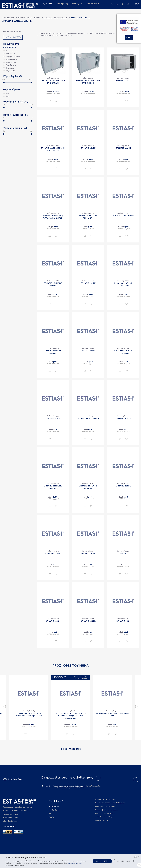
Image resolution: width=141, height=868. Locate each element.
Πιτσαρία (8, 68)
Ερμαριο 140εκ (53, 553)
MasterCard (54, 810)
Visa (51, 813)
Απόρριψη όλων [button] (124, 861)
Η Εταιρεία (77, 4)
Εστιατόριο (9, 54)
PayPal (52, 817)
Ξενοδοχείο (10, 65)
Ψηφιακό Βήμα (102, 820)
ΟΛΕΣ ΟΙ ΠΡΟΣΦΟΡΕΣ (70, 749)
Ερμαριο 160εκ (123, 486)
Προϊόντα (48, 4)
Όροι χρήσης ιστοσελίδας (106, 806)
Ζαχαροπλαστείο (12, 57)
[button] (47, 865)
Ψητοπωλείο (10, 71)
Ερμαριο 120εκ (88, 553)
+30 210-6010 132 (10, 814)
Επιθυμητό (56, 101)
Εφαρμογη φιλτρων (13, 37)
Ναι (6, 96)
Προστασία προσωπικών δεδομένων (110, 803)
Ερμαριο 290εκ (123, 81)
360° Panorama (9, 826)
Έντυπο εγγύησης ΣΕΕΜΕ (105, 813)
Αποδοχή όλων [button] (102, 861)
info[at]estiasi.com (10, 821)
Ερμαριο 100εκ (88, 621)
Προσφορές (62, 4)
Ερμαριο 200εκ (88, 351)
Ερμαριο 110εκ (53, 621)
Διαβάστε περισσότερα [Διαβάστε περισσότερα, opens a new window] (75, 863)
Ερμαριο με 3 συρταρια (88, 418)
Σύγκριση (50, 101)
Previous (5, 707)
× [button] (139, 857)
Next (136, 707)
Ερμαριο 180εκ (123, 418)
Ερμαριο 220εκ (88, 283)
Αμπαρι (123, 553)
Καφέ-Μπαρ (10, 62)
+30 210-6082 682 (10, 818)
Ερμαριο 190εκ (53, 418)
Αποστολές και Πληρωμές (106, 799)
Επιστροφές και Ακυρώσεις (106, 810)
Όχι (6, 93)
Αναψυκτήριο (10, 51)
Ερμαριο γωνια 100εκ (123, 216)
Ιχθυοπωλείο (10, 59)
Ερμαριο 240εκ (123, 148)
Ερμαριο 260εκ (88, 148)
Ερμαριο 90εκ (123, 621)
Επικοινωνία (93, 4)
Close (129, 38)
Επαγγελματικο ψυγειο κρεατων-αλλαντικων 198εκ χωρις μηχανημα (70, 716)
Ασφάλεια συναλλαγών (105, 817)
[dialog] (70, 861)
